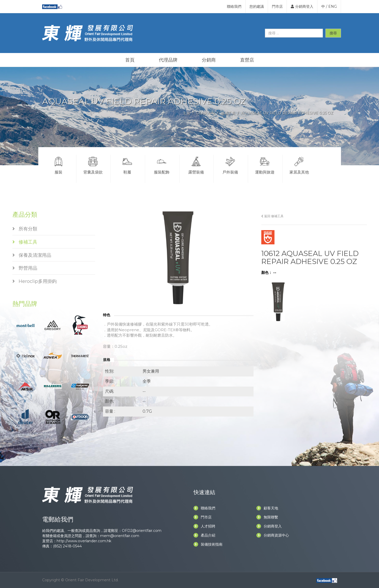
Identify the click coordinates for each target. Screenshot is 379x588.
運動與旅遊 (265, 165)
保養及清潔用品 (32, 255)
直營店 (247, 60)
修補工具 (228, 113)
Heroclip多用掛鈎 (35, 281)
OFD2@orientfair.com (142, 531)
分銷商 (209, 60)
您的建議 (257, 6)
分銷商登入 (302, 6)
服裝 (59, 165)
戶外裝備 (230, 165)
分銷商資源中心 (273, 535)
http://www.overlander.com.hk (84, 541)
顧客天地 (267, 508)
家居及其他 (299, 165)
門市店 (277, 6)
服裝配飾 (162, 165)
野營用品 (25, 268)
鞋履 (127, 165)
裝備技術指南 (208, 544)
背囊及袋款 (93, 165)
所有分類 (25, 229)
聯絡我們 (234, 6)
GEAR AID (205, 113)
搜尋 (333, 33)
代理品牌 (168, 60)
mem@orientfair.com (120, 536)
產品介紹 (204, 535)
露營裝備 (196, 165)
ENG (333, 6)
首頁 (130, 60)
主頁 (186, 113)
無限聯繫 (267, 517)
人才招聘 (204, 526)
